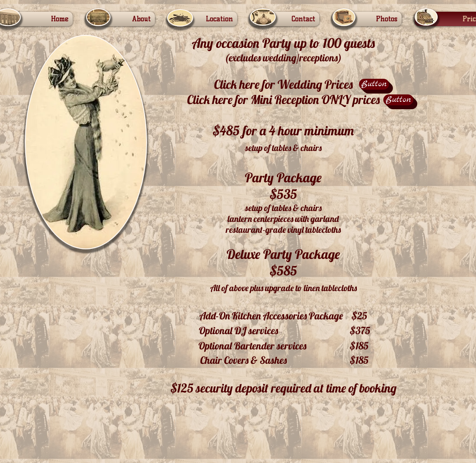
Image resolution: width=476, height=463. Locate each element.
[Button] (374, 84)
